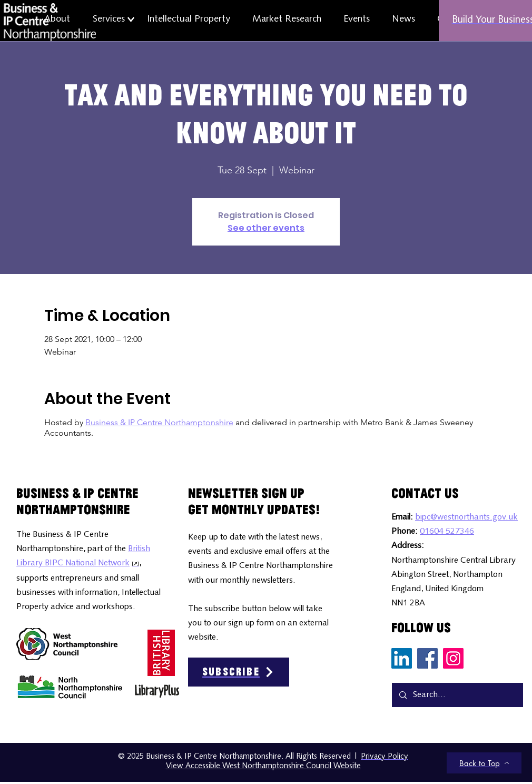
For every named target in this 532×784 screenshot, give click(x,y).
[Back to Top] (484, 763)
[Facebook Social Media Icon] (427, 658)
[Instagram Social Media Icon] (453, 658)
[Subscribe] (239, 672)
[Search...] (457, 695)
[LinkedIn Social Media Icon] (402, 658)
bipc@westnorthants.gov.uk (466, 517)
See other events (266, 228)
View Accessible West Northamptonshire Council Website (263, 766)
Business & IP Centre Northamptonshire (159, 422)
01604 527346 (447, 532)
